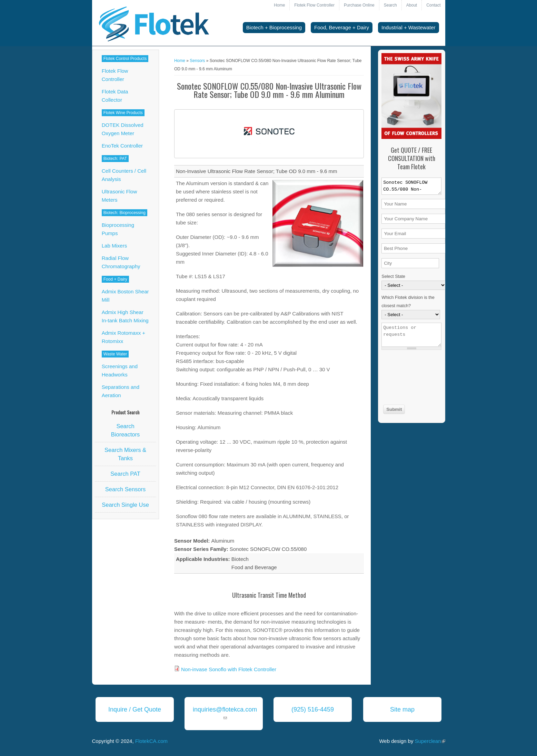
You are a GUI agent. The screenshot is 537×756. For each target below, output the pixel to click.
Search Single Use (125, 505)
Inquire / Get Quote (135, 709)
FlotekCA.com (151, 741)
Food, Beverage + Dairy (342, 27)
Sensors (197, 61)
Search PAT (125, 474)
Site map (402, 709)
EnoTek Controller (122, 146)
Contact (433, 5)
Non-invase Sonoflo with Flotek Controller (229, 669)
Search (390, 5)
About (412, 5)
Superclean (430, 741)
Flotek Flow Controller (314, 5)
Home (279, 5)
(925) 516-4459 (313, 709)
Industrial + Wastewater (409, 27)
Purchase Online (359, 5)
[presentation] (410, 378)
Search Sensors (125, 489)
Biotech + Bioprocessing (274, 27)
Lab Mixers (114, 246)
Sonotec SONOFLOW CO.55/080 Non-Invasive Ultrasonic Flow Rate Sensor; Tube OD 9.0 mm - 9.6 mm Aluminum (411, 186)
